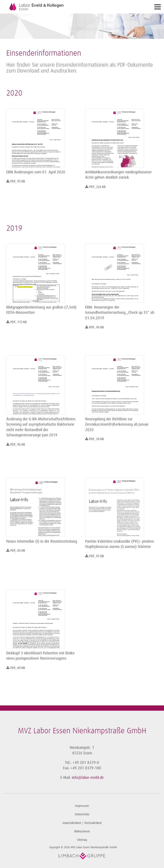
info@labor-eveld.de (88, 778)
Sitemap (82, 840)
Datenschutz (82, 814)
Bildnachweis (82, 831)
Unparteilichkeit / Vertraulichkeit (82, 823)
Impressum (82, 806)
